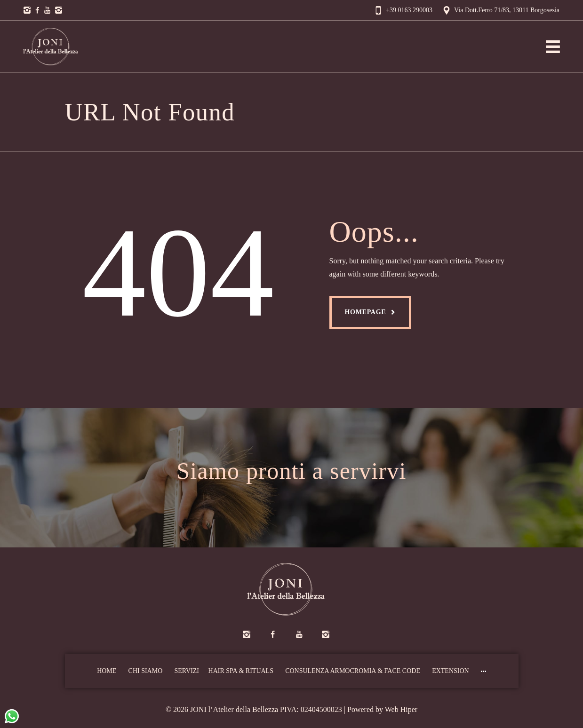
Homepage (366, 312)
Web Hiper (401, 709)
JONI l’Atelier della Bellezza (234, 709)
